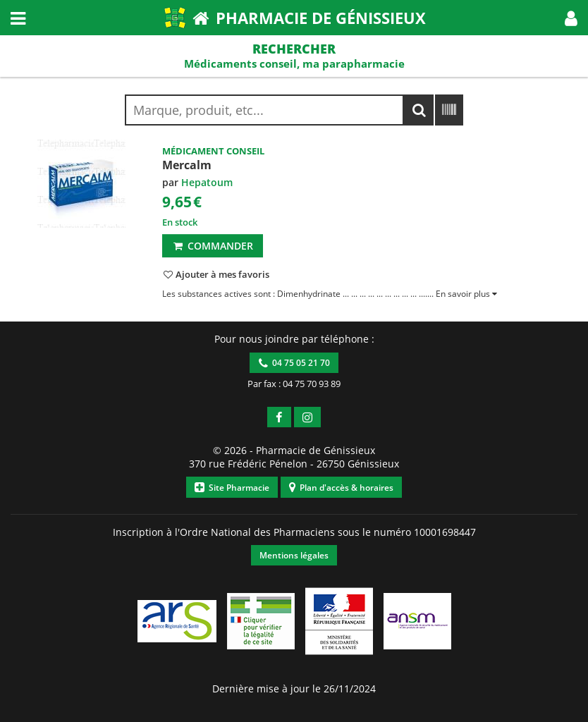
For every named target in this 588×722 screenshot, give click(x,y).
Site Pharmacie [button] (232, 488)
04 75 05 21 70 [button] (294, 363)
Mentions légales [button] (294, 555)
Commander (213, 246)
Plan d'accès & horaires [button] (341, 488)
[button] (571, 18)
